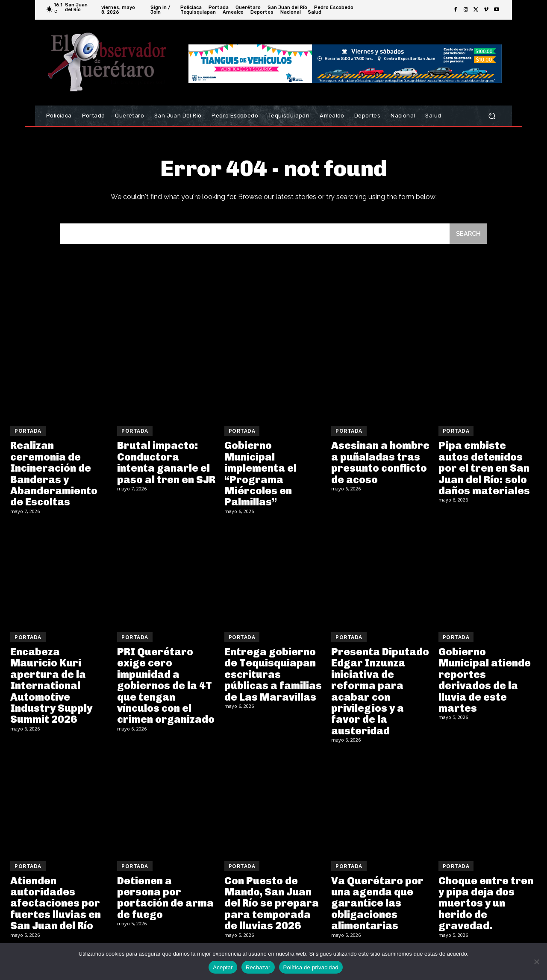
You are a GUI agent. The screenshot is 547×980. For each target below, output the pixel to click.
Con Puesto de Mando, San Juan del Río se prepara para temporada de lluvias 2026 (272, 904)
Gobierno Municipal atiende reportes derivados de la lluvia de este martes (485, 681)
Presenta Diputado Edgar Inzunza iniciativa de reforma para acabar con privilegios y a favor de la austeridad (380, 692)
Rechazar (258, 967)
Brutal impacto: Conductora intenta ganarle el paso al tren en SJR (166, 463)
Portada (28, 432)
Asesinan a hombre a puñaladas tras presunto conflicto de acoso (380, 463)
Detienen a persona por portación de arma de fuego (165, 898)
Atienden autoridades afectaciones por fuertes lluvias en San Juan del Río (56, 904)
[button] (492, 116)
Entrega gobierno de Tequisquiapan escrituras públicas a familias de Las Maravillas (273, 675)
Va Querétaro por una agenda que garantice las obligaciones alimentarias (377, 904)
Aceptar (223, 967)
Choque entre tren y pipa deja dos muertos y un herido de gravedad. (486, 904)
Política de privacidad (311, 967)
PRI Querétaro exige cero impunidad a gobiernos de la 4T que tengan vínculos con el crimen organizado (166, 686)
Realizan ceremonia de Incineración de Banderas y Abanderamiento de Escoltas (54, 474)
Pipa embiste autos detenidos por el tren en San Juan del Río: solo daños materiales (484, 469)
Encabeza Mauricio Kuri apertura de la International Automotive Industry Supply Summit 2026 (51, 686)
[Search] (468, 234)
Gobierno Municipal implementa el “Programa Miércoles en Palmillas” (260, 474)
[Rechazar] (536, 962)
